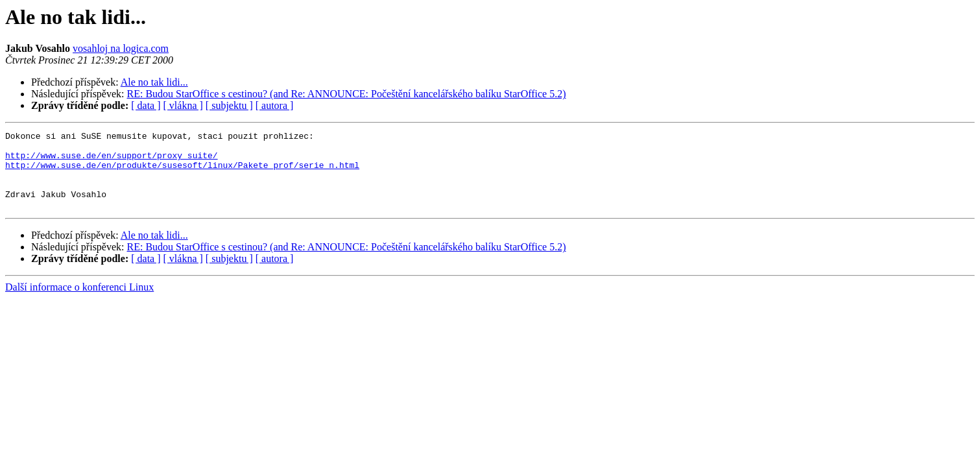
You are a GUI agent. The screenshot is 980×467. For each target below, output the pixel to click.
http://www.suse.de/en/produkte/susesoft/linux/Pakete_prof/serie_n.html (182, 173)
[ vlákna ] (183, 105)
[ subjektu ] (229, 105)
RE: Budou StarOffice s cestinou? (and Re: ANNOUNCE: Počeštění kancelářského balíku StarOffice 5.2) (347, 94)
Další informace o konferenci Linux (79, 303)
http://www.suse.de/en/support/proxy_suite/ (112, 161)
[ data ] (146, 105)
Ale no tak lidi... (154, 82)
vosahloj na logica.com (121, 48)
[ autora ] (275, 105)
